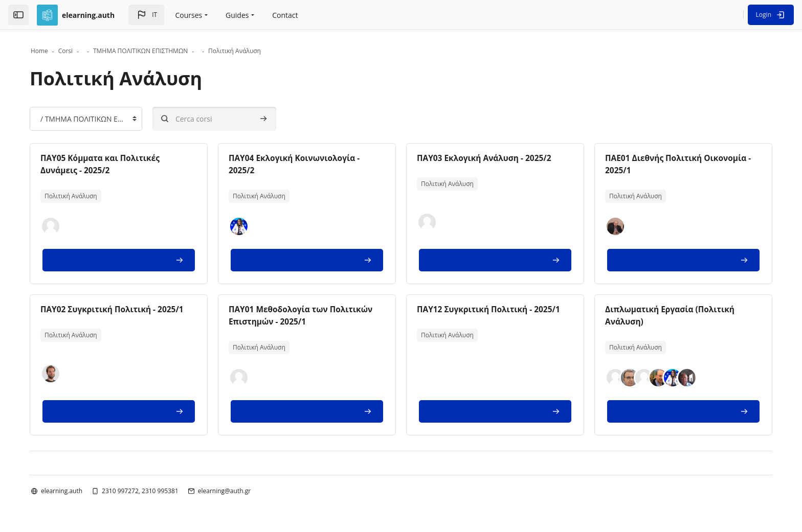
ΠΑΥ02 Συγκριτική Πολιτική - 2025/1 (126, 309)
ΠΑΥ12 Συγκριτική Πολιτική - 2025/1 (491, 309)
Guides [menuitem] (237, 15)
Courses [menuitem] (189, 15)
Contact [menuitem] (285, 15)
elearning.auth (73, 490)
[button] (146, 15)
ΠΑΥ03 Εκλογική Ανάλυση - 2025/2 (486, 158)
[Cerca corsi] (226, 119)
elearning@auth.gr (236, 490)
